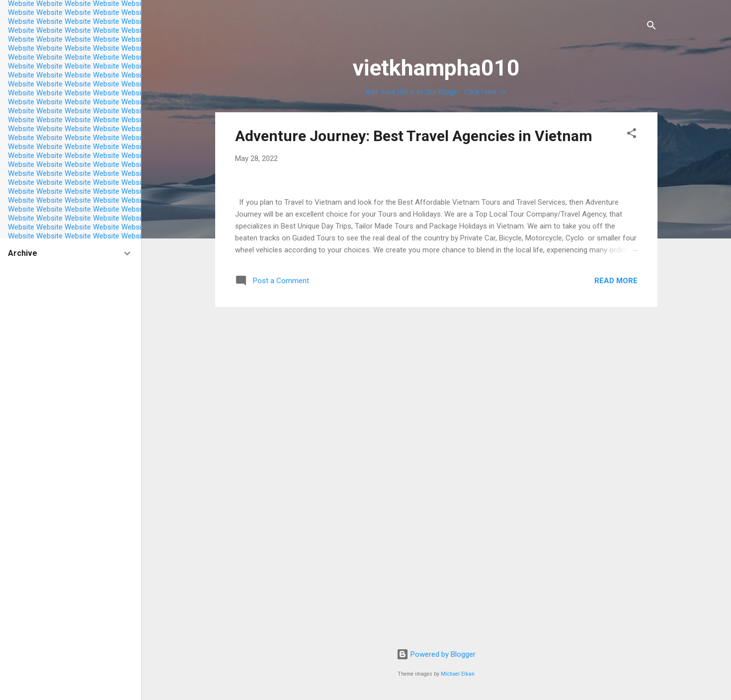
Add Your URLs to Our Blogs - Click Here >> (436, 92)
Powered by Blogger (436, 654)
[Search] (651, 27)
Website (21, 12)
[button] (632, 135)
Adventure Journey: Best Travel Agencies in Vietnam (414, 136)
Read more (616, 577)
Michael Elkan (458, 674)
